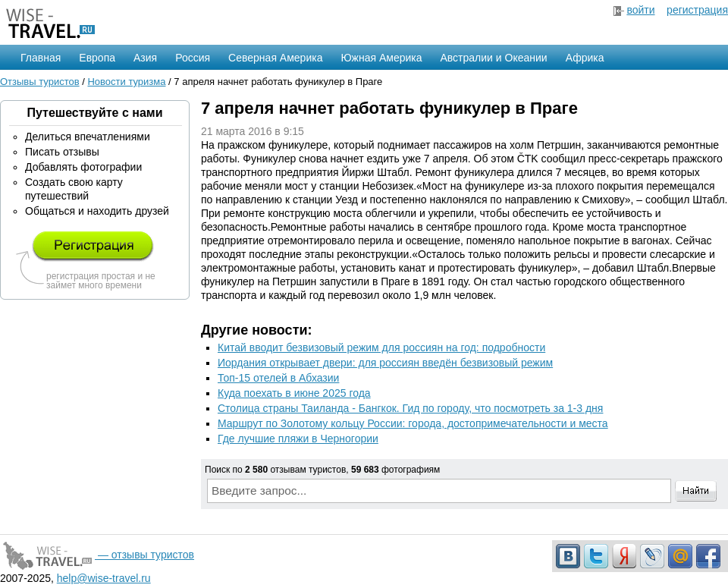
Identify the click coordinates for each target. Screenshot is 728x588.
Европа (97, 58)
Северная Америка (275, 58)
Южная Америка (381, 58)
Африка (585, 58)
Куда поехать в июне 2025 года (294, 393)
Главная (41, 58)
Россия (193, 58)
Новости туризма (126, 82)
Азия (145, 58)
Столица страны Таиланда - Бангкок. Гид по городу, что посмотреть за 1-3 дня (410, 408)
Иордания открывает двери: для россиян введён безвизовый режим (385, 363)
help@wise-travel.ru (104, 578)
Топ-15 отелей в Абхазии (278, 378)
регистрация (697, 10)
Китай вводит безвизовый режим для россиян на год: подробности (381, 347)
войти (640, 10)
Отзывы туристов (40, 82)
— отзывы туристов (97, 555)
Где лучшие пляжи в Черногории (298, 439)
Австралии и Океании (494, 58)
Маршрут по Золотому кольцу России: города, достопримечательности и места (413, 423)
